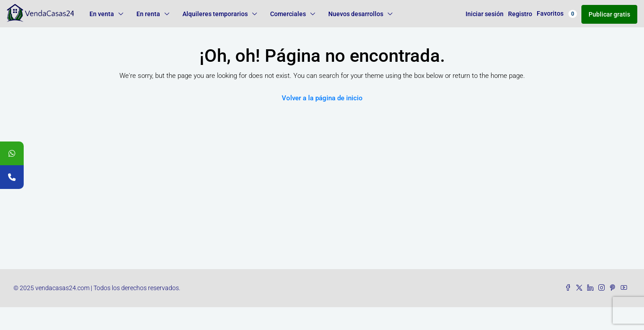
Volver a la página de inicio (322, 98)
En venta (102, 14)
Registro (520, 14)
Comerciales (288, 14)
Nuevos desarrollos (356, 14)
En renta (148, 14)
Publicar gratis (609, 14)
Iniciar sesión (485, 14)
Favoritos (557, 14)
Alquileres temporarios (215, 14)
